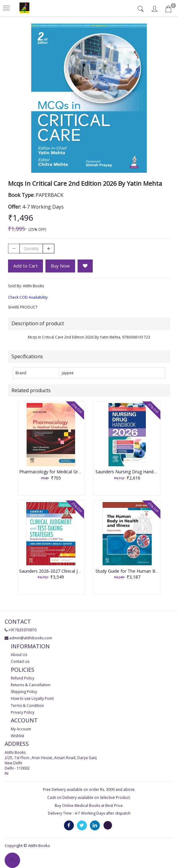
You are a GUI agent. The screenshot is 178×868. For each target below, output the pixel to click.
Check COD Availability (28, 297)
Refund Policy (23, 678)
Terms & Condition (27, 706)
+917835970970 (22, 630)
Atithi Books (33, 286)
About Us (19, 655)
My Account (21, 729)
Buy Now (60, 266)
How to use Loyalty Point (32, 698)
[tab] (141, 9)
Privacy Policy (23, 712)
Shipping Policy (24, 692)
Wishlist (17, 736)
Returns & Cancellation (31, 685)
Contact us (20, 661)
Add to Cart (25, 266)
